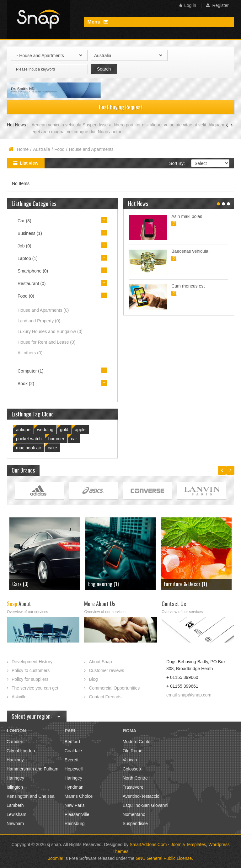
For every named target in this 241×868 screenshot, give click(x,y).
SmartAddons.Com (148, 844)
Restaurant (32, 283)
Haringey (15, 778)
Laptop (28, 258)
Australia (41, 149)
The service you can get (35, 688)
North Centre (135, 778)
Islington (15, 787)
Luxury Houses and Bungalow (50, 331)
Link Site (40, 491)
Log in (187, 5)
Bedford (72, 742)
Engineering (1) (103, 584)
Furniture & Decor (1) (185, 584)
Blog (93, 679)
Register (217, 5)
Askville (19, 697)
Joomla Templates (188, 844)
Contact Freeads (105, 697)
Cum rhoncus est (188, 286)
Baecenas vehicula (190, 251)
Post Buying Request (121, 107)
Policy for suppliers (30, 679)
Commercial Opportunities (114, 688)
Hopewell (74, 769)
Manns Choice (79, 796)
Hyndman (74, 787)
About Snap (100, 662)
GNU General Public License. (164, 858)
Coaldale (73, 751)
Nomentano (134, 814)
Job (24, 246)
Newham (15, 823)
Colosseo (132, 769)
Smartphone (33, 271)
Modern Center (137, 742)
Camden (15, 742)
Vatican (130, 760)
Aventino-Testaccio (141, 796)
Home (23, 149)
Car (24, 221)
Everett (72, 760)
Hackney (15, 760)
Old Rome (133, 751)
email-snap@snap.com (189, 695)
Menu (97, 22)
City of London (21, 751)
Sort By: (177, 163)
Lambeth (15, 805)
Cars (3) (20, 584)
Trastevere (133, 787)
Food (60, 149)
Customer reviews (106, 670)
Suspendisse (135, 823)
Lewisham (16, 814)
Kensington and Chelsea (31, 796)
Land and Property (39, 321)
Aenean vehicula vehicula (57, 125)
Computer (30, 371)
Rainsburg (75, 823)
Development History (32, 662)
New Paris (75, 805)
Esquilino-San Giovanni (146, 805)
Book (26, 384)
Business (30, 233)
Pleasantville (77, 814)
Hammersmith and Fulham (32, 769)
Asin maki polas (187, 216)
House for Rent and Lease (46, 342)
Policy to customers (31, 670)
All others (30, 353)
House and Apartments (43, 310)
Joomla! (56, 858)
